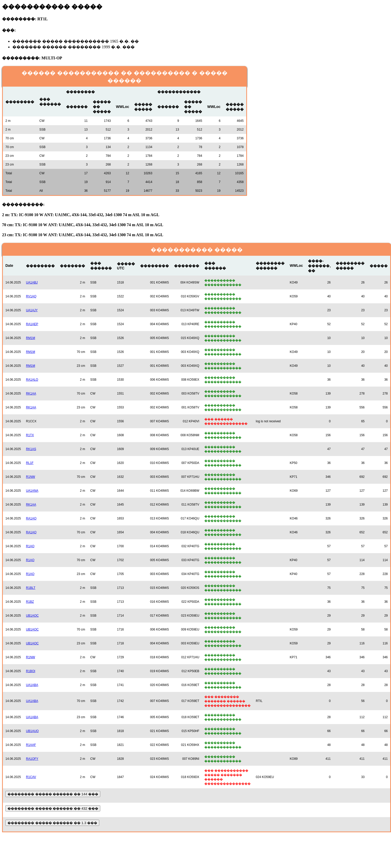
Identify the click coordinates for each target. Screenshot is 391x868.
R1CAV (31, 777)
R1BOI (31, 671)
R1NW (30, 477)
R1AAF (31, 745)
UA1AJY (32, 310)
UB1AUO (32, 731)
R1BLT (31, 588)
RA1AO (31, 518)
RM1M (30, 338)
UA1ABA (32, 685)
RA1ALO (32, 380)
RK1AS (31, 449)
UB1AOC (32, 616)
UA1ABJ (32, 282)
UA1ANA (32, 491)
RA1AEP (32, 324)
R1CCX (31, 421)
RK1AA (31, 394)
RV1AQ (31, 296)
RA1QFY (32, 759)
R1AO (30, 546)
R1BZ (30, 602)
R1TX (30, 435)
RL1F (30, 463)
